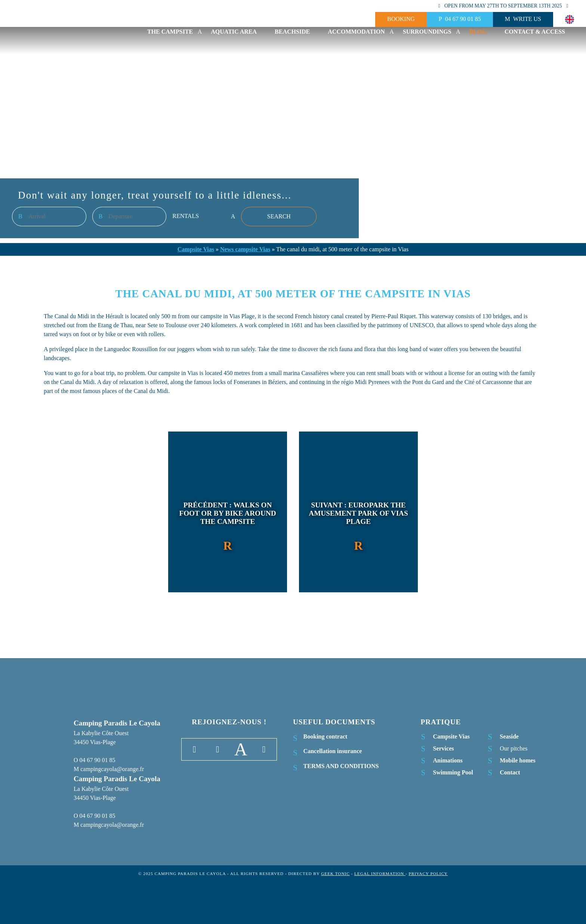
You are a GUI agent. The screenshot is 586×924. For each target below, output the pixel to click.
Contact (510, 772)
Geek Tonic (335, 874)
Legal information (380, 874)
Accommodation (356, 32)
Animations (448, 760)
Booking (401, 19)
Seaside (509, 736)
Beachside (292, 32)
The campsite (170, 32)
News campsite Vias (245, 249)
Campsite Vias (196, 249)
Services (444, 748)
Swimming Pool (453, 772)
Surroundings (427, 32)
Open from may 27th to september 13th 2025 (503, 6)
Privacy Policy (428, 874)
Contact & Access (535, 32)
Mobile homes (518, 760)
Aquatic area (234, 32)
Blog (478, 32)
